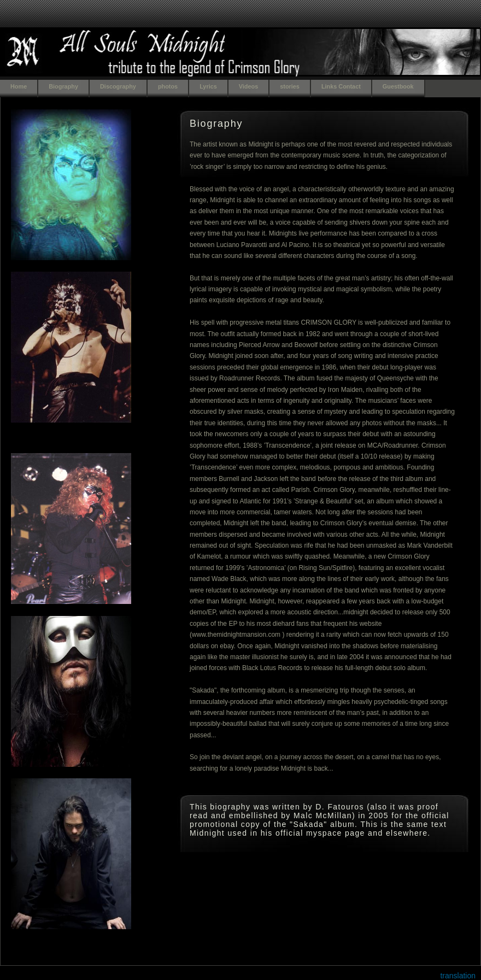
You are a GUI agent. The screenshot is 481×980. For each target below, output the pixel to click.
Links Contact (341, 86)
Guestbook (398, 86)
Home (19, 86)
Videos (248, 86)
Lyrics (208, 86)
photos (168, 86)
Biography (63, 86)
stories (290, 86)
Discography (118, 86)
